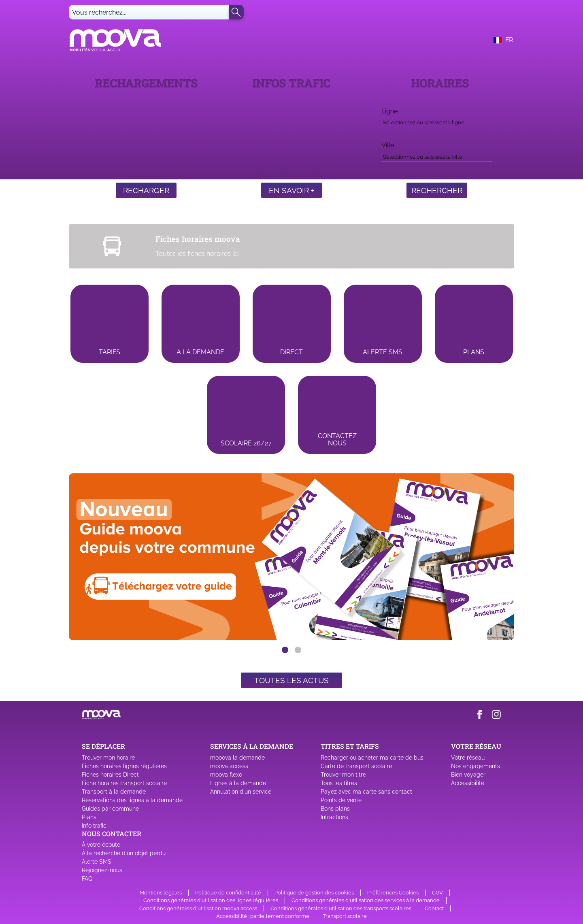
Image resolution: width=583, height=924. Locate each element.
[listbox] (291, 557)
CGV (437, 893)
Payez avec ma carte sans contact (366, 792)
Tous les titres (339, 783)
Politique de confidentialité (228, 893)
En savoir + (291, 190)
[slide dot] (285, 650)
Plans (89, 817)
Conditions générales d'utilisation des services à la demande (366, 900)
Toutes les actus (291, 680)
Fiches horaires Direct (110, 775)
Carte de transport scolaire (356, 766)
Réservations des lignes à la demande (132, 800)
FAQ (87, 879)
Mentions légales (161, 893)
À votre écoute (101, 845)
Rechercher (437, 190)
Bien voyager (468, 775)
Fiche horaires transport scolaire (124, 783)
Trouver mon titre (343, 775)
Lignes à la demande (238, 783)
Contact (434, 908)
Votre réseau (468, 758)
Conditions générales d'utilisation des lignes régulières (211, 900)
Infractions (334, 817)
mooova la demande (237, 758)
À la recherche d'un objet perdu (124, 853)
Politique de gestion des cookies (314, 893)
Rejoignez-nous (102, 870)
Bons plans (335, 809)
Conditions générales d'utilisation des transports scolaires (341, 908)
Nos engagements (476, 766)
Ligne (389, 111)
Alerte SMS (97, 862)
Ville (388, 145)
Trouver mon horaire (108, 758)
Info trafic (94, 826)
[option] (291, 557)
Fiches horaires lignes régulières (124, 766)
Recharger (146, 190)
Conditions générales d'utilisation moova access (198, 908)
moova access (229, 766)
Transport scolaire (345, 916)
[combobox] (436, 121)
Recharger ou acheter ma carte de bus (372, 758)
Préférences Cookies (393, 893)
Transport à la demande (114, 792)
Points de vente (341, 800)
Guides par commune (110, 809)
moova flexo (226, 775)
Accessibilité (468, 783)
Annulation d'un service (241, 792)
